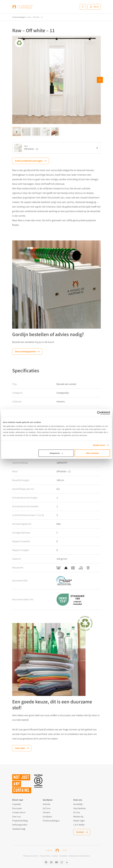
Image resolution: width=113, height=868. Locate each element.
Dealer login (79, 821)
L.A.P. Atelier (79, 825)
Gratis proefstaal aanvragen (29, 161)
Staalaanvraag (19, 829)
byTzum (47, 808)
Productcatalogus (19, 17)
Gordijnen (47, 817)
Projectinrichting (20, 821)
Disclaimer (64, 856)
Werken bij (78, 817)
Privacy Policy (45, 856)
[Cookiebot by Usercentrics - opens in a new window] (99, 413)
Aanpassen (56, 453)
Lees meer (20, 748)
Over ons (16, 817)
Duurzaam (17, 808)
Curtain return (19, 813)
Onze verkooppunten (25, 352)
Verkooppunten (20, 825)
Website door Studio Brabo (79, 856)
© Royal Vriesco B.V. (31, 856)
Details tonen (99, 445)
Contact (80, 832)
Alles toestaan (92, 453)
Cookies (55, 856)
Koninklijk (78, 804)
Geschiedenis (80, 808)
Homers (47, 813)
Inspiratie (17, 804)
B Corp (77, 813)
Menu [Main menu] (96, 7)
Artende (47, 804)
